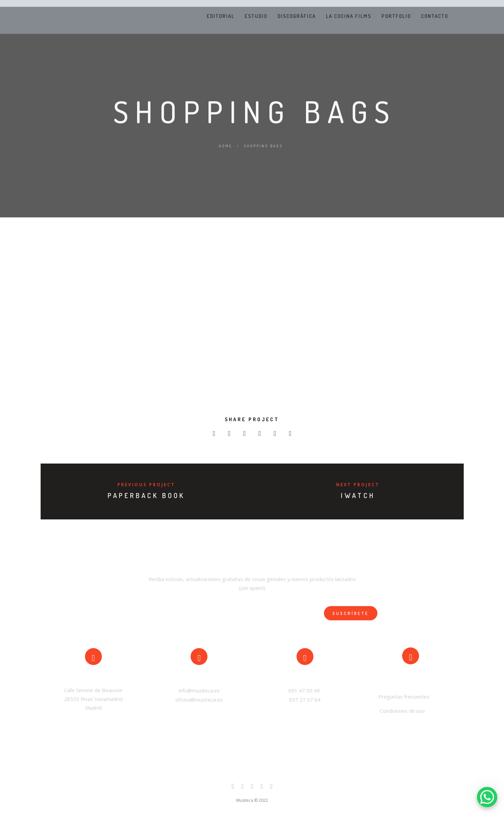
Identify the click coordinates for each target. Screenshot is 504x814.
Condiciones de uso (402, 711)
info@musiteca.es (199, 690)
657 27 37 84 (305, 700)
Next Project (358, 485)
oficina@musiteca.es (199, 700)
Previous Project (146, 485)
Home (225, 146)
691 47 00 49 (305, 690)
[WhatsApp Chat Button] (487, 797)
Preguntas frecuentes (403, 697)
